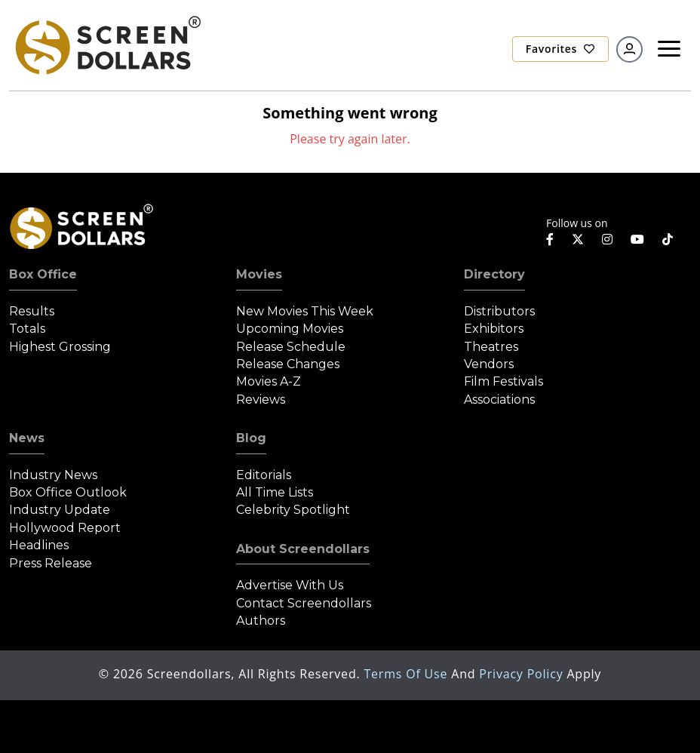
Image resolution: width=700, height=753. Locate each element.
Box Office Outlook (68, 492)
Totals (27, 329)
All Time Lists (275, 492)
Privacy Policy (523, 674)
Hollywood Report (65, 528)
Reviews (261, 400)
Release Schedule (291, 347)
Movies (259, 274)
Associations (499, 400)
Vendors (489, 364)
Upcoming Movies (290, 329)
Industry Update (60, 510)
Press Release (51, 563)
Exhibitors (494, 329)
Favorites (560, 49)
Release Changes (288, 364)
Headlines (39, 545)
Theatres (491, 347)
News (27, 438)
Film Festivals (504, 381)
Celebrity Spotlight (293, 510)
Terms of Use (407, 674)
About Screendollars (303, 549)
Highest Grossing (60, 347)
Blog (251, 438)
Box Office (43, 274)
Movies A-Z (269, 381)
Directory (494, 274)
